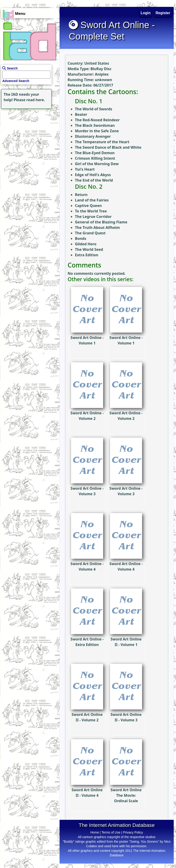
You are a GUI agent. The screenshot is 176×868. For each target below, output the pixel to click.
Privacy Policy (133, 832)
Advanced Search (16, 81)
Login (146, 13)
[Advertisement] (29, 138)
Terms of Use (111, 832)
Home (95, 832)
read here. (36, 100)
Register (163, 13)
